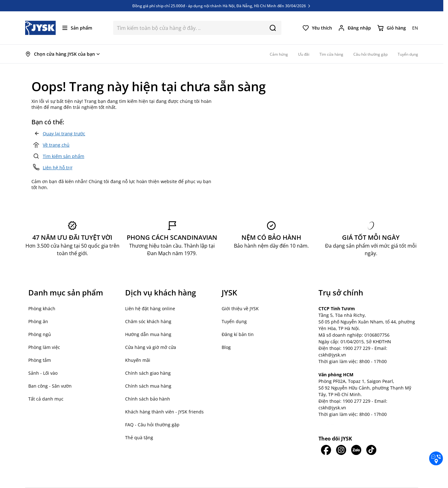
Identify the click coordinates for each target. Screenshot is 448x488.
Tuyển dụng (234, 321)
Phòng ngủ (40, 334)
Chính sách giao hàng (148, 373)
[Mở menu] (77, 28)
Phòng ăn (38, 321)
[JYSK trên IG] (341, 450)
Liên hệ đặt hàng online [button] (150, 309)
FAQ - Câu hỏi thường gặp (152, 425)
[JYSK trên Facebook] (326, 450)
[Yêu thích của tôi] (317, 28)
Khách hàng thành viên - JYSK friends (164, 412)
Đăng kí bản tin (238, 334)
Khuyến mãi (138, 360)
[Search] (273, 28)
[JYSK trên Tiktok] (371, 450)
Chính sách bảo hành (148, 399)
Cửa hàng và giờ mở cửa (151, 347)
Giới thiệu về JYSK (240, 309)
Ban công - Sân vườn (50, 386)
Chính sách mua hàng (148, 386)
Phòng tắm (40, 360)
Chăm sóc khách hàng (148, 321)
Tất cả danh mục (46, 399)
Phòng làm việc (44, 347)
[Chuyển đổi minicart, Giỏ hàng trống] (392, 28)
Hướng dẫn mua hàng (148, 334)
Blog (226, 347)
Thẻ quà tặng (139, 438)
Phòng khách (42, 309)
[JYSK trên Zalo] (356, 450)
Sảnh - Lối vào (43, 373)
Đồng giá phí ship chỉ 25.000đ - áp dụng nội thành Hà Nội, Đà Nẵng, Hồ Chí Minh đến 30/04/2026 (222, 6)
